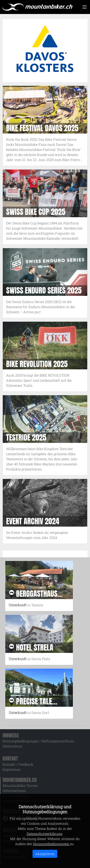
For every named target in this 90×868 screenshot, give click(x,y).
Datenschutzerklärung (44, 834)
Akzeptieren (45, 854)
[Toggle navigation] (85, 7)
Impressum (12, 769)
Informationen (14, 791)
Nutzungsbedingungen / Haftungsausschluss (38, 741)
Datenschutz (12, 746)
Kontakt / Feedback (18, 764)
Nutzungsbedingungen (52, 844)
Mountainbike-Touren (20, 785)
